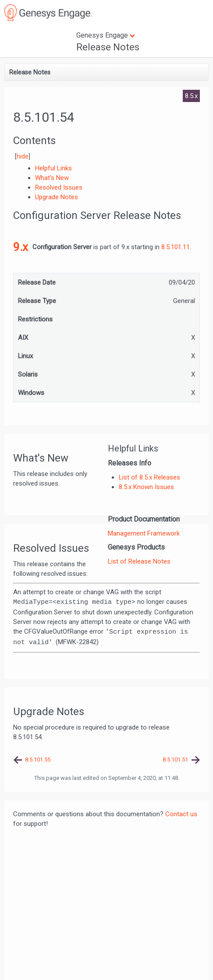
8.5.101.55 (38, 760)
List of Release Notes (139, 561)
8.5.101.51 (175, 760)
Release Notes (108, 47)
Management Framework (144, 533)
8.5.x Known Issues (146, 487)
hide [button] (23, 156)
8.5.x (191, 96)
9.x (21, 247)
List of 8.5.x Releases (149, 477)
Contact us (181, 814)
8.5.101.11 (176, 247)
